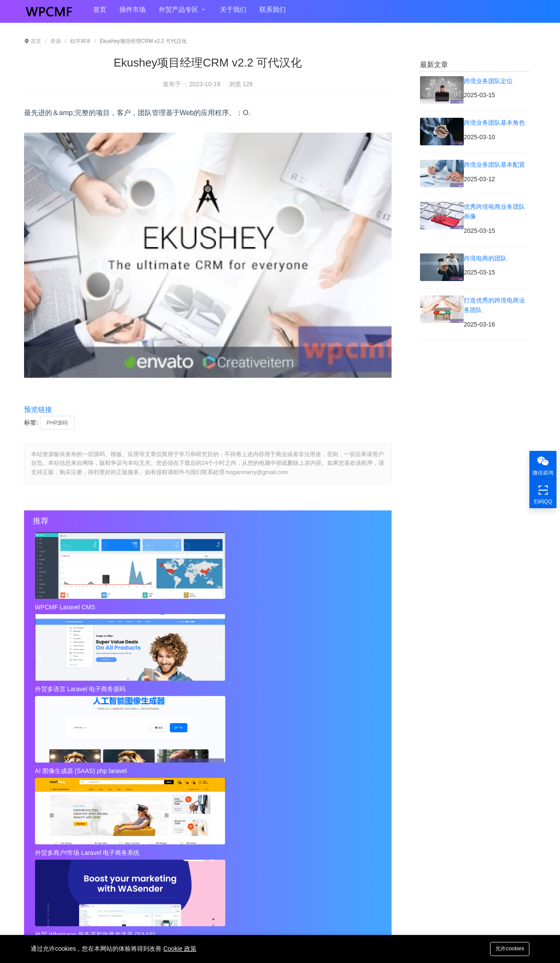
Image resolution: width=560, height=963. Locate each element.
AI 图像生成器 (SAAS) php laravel (312, 607)
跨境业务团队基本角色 (239, 765)
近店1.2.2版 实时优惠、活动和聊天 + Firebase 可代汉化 (124, 718)
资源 (56, 41)
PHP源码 (58, 423)
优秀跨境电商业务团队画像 (245, 783)
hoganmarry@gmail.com (319, 882)
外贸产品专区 (183, 14)
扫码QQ (543, 494)
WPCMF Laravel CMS (66, 607)
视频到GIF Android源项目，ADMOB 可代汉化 (94, 835)
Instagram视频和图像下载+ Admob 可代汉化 (269, 835)
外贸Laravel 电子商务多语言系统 (311, 686)
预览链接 (38, 409)
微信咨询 (543, 465)
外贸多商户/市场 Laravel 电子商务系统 (88, 686)
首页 (100, 14)
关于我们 (233, 14)
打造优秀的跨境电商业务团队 (248, 800)
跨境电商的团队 (53, 800)
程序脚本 (80, 41)
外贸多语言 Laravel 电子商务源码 (196, 607)
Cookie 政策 (180, 949)
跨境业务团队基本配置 (63, 783)
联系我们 (273, 14)
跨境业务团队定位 (56, 765)
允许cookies (507, 948)
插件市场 (133, 14)
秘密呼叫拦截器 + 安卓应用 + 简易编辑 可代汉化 (295, 718)
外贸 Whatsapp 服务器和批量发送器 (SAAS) (205, 686)
